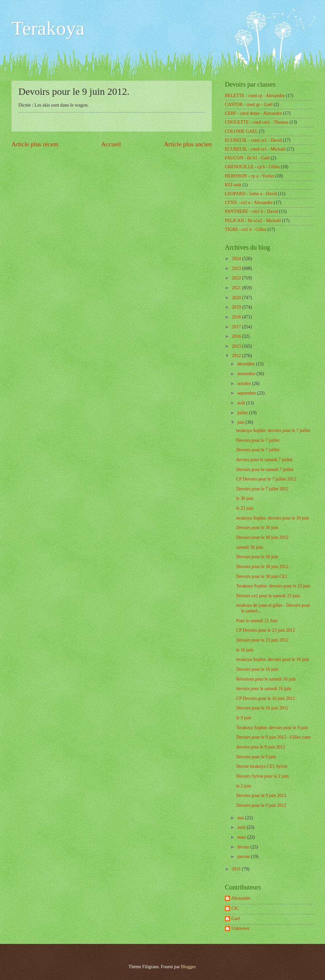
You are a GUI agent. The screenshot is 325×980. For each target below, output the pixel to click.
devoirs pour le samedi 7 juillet (264, 460)
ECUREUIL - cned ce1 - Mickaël (255, 149)
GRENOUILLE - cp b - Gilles (252, 167)
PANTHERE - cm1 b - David (251, 211)
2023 (237, 268)
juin (241, 422)
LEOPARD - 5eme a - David (251, 194)
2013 (237, 346)
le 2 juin (243, 786)
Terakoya (48, 28)
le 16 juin (245, 650)
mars (242, 837)
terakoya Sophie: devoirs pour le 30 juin (272, 518)
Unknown (240, 928)
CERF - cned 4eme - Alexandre (253, 113)
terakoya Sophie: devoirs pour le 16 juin (272, 659)
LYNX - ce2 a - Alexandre (249, 203)
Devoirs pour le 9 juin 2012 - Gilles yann (273, 737)
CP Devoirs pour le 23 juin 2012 (265, 630)
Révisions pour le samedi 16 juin (266, 679)
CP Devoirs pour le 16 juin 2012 (265, 698)
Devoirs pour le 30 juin (257, 528)
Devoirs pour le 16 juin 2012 (262, 708)
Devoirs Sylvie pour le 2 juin (262, 776)
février (244, 847)
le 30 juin (245, 498)
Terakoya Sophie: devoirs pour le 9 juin (272, 728)
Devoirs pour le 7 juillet (258, 440)
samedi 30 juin (249, 547)
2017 (237, 327)
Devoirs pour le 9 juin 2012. (262, 796)
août (242, 403)
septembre (247, 393)
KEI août (233, 185)
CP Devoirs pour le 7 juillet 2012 (266, 479)
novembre (247, 374)
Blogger (188, 967)
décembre (247, 364)
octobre (245, 384)
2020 (237, 298)
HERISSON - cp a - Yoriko (249, 176)
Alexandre (241, 898)
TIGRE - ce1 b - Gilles (246, 229)
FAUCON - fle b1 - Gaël (247, 158)
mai (241, 818)
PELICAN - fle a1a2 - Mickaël (253, 221)
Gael (236, 919)
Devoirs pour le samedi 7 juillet (265, 470)
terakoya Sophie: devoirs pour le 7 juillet (273, 430)
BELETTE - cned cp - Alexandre (255, 96)
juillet (243, 413)
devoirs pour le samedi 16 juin (263, 689)
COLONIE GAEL (241, 131)
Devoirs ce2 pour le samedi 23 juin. (268, 596)
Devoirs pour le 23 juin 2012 (262, 640)
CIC (235, 908)
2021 (237, 288)
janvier (244, 857)
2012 (237, 356)
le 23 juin (245, 508)
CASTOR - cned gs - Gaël (249, 104)
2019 (237, 307)
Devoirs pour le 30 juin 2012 (262, 537)
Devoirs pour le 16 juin (257, 669)
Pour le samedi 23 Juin (257, 621)
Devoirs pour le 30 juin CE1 (262, 576)
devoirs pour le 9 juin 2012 (260, 747)
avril (242, 827)
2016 (237, 336)
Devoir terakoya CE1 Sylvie (262, 766)
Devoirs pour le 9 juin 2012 (261, 805)
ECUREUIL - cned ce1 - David (253, 140)
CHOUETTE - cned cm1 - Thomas (257, 122)
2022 (237, 278)
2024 (237, 259)
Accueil (111, 144)
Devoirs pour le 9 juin (256, 757)
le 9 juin (243, 718)
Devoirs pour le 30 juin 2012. (263, 567)
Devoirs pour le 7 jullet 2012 (262, 489)
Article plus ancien (188, 144)
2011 (237, 869)
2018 (237, 317)
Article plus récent (35, 144)
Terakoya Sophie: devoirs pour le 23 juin (273, 586)
